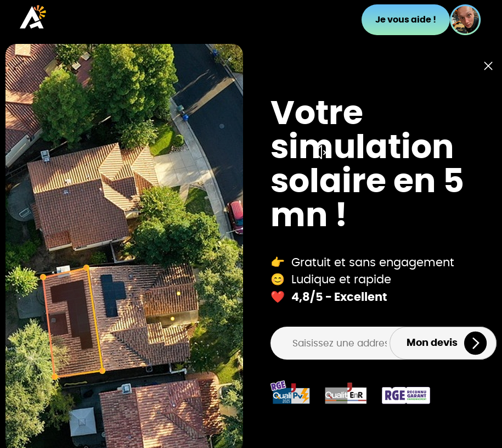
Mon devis (447, 343)
